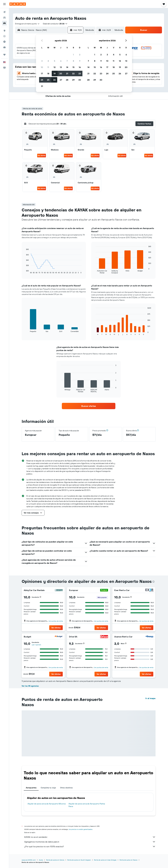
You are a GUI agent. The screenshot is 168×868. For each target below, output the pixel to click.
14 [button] (67, 67)
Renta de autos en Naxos (128, 860)
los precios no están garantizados (81, 829)
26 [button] (54, 80)
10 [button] (42, 67)
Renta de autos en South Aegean (79, 860)
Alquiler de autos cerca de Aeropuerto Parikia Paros (87, 805)
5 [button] (55, 61)
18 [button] (48, 73)
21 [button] (67, 73)
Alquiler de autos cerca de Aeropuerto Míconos (47, 804)
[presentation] (153, 582)
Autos (41, 860)
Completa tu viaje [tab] (48, 788)
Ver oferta (42, 155)
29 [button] (73, 80)
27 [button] (61, 80)
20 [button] (61, 73)
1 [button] (73, 55)
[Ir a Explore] (4, 31)
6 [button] (61, 61)
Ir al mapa (150, 698)
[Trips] (4, 55)
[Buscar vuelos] (4, 12)
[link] (89, 406)
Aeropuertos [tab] (31, 788)
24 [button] (42, 80)
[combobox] (27, 24)
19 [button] (55, 73)
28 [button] (67, 80)
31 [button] (42, 86)
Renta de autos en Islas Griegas (105, 860)
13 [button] (61, 67)
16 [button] (80, 67)
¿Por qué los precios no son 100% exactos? (90, 846)
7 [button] (67, 61)
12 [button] (55, 67)
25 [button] (48, 80)
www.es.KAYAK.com (29, 860)
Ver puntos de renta (56, 621)
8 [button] (73, 61)
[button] (4, 4)
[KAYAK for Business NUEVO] (4, 47)
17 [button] (42, 73)
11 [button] (48, 67)
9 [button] (80, 61)
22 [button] (73, 73)
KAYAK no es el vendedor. (90, 837)
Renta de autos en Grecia (55, 860)
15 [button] (73, 67)
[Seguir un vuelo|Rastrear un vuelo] (4, 36)
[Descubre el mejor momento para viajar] (4, 42)
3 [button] (42, 61)
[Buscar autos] (4, 23)
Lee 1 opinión (36, 645)
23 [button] (80, 73)
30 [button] (80, 80)
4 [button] (48, 61)
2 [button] (80, 55)
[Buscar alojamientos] (4, 18)
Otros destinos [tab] (66, 788)
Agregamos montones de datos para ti (90, 842)
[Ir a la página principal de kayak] (18, 4)
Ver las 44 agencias (30, 686)
